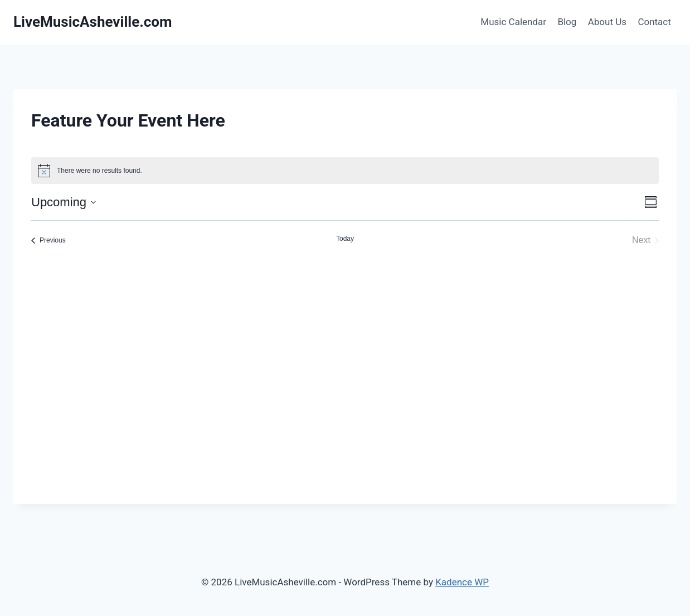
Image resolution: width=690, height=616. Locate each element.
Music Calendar (513, 22)
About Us (607, 22)
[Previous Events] (48, 240)
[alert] (345, 171)
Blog (567, 22)
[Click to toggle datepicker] (64, 202)
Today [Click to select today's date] (345, 239)
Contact (654, 22)
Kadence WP (462, 582)
